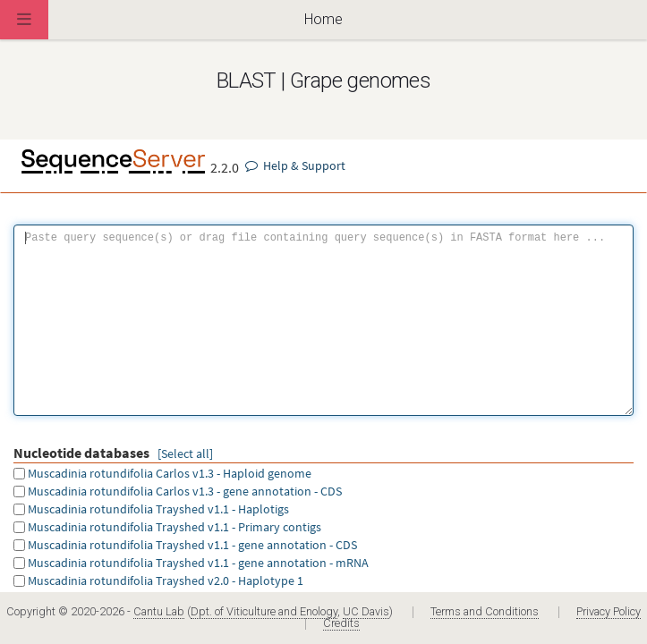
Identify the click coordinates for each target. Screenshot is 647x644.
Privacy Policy (609, 611)
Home (323, 19)
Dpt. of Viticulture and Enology (264, 611)
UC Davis (366, 611)
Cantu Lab (159, 611)
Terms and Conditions (485, 611)
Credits (341, 623)
